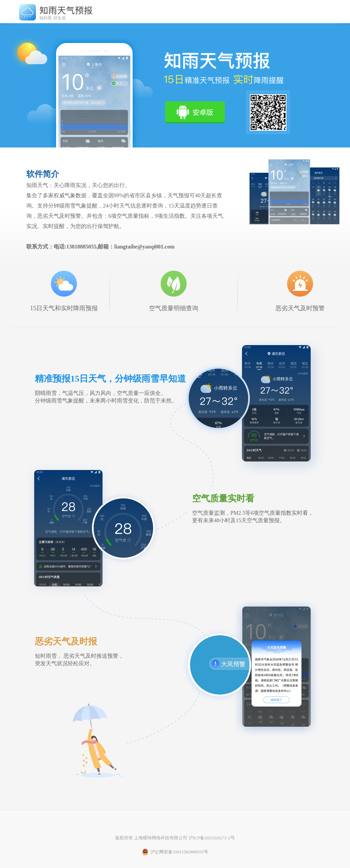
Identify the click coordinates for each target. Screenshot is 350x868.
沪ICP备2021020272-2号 (212, 838)
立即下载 (195, 112)
